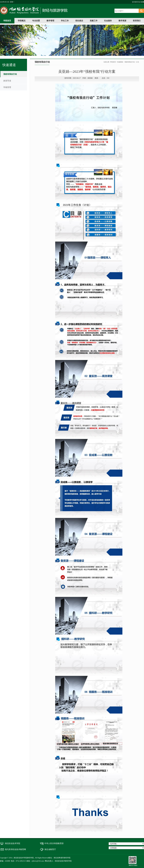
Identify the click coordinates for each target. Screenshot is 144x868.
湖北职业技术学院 (12, 843)
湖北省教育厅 (50, 849)
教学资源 (122, 21)
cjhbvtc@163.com (38, 861)
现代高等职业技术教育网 (15, 849)
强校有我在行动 (10, 74)
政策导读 (7, 81)
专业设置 (36, 21)
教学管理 (50, 21)
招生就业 (79, 21)
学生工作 (65, 21)
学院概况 (22, 21)
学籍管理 (7, 87)
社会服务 (108, 21)
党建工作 (94, 21)
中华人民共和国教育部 (54, 843)
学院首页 (7, 21)
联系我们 (137, 21)
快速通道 (120, 62)
